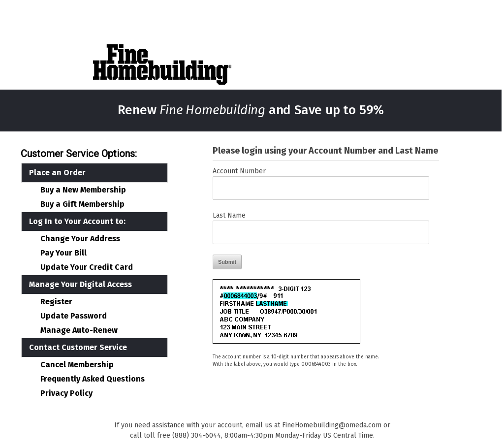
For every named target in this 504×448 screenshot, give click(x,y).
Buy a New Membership (83, 190)
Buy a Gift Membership (82, 204)
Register (56, 302)
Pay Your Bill (63, 253)
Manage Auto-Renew (79, 330)
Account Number (239, 171)
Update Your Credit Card (87, 267)
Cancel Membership (77, 365)
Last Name (229, 215)
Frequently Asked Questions (93, 379)
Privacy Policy (66, 393)
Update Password (74, 316)
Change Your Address (80, 239)
